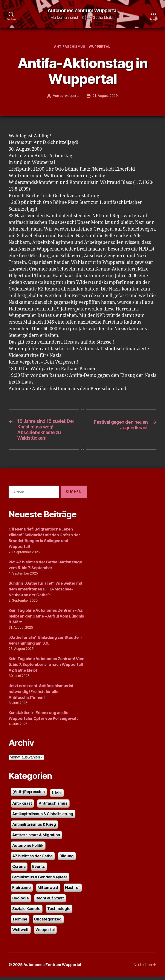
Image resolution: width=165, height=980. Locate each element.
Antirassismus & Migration (36, 838)
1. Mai (57, 796)
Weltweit (20, 933)
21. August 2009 (106, 96)
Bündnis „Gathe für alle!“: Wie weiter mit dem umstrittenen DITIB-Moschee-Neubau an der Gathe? (45, 592)
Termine (20, 922)
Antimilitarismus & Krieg (34, 828)
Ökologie (21, 901)
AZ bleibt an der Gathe (32, 859)
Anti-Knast (22, 806)
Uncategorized (48, 922)
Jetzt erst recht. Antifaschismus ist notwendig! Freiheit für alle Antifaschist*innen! (41, 695)
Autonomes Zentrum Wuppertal (82, 11)
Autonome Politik (28, 849)
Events (38, 870)
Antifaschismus (69, 47)
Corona (19, 870)
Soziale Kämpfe (26, 912)
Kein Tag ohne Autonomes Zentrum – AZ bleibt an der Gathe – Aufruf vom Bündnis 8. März (46, 619)
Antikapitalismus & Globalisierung (43, 817)
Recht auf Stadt (50, 901)
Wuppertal (101, 47)
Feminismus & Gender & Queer (40, 880)
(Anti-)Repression (28, 795)
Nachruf (72, 891)
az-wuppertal (70, 96)
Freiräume (21, 891)
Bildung (67, 859)
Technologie (59, 912)
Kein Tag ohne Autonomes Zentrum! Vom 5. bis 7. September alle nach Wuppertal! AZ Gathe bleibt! (46, 667)
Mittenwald (48, 891)
